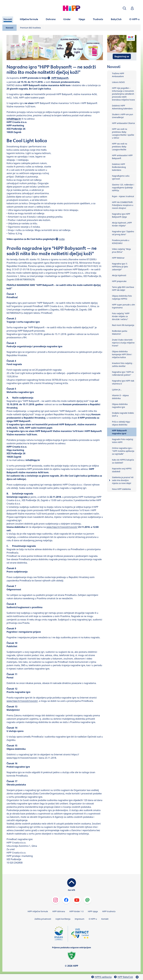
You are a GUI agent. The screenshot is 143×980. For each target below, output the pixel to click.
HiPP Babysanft (60, 78)
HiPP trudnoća (109, 911)
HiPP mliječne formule (38, 911)
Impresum (79, 919)
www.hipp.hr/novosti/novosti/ (62, 527)
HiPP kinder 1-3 (76, 911)
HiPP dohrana (59, 911)
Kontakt (105, 919)
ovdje (62, 239)
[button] (124, 8)
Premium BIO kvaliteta (30, 28)
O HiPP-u (93, 919)
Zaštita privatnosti (43, 919)
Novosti (9, 28)
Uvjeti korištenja (63, 919)
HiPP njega (93, 911)
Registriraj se (122, 56)
